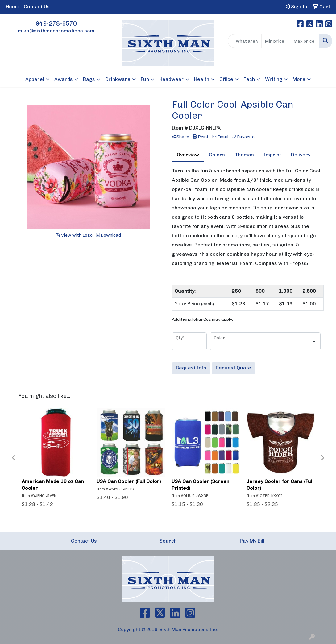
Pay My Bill (252, 541)
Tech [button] (249, 79)
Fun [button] (145, 79)
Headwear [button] (172, 79)
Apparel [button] (35, 79)
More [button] (299, 79)
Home (13, 7)
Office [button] (226, 79)
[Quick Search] (245, 41)
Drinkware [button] (118, 79)
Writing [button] (274, 79)
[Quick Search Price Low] (276, 41)
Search (168, 541)
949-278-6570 (56, 23)
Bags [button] (89, 79)
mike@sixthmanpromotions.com (56, 31)
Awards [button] (64, 79)
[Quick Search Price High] (305, 41)
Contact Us (37, 7)
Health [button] (202, 79)
